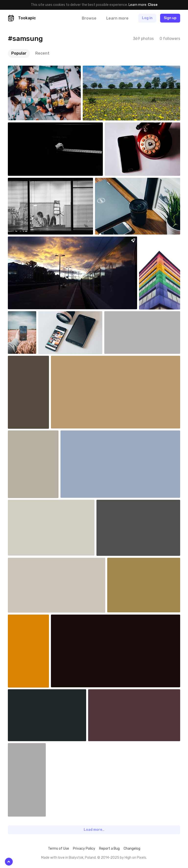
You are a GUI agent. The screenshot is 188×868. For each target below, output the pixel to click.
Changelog (132, 849)
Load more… (94, 830)
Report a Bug (109, 849)
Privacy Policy (84, 849)
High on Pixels (135, 858)
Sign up (170, 18)
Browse (89, 18)
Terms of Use (59, 849)
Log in (147, 18)
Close (153, 5)
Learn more (137, 5)
